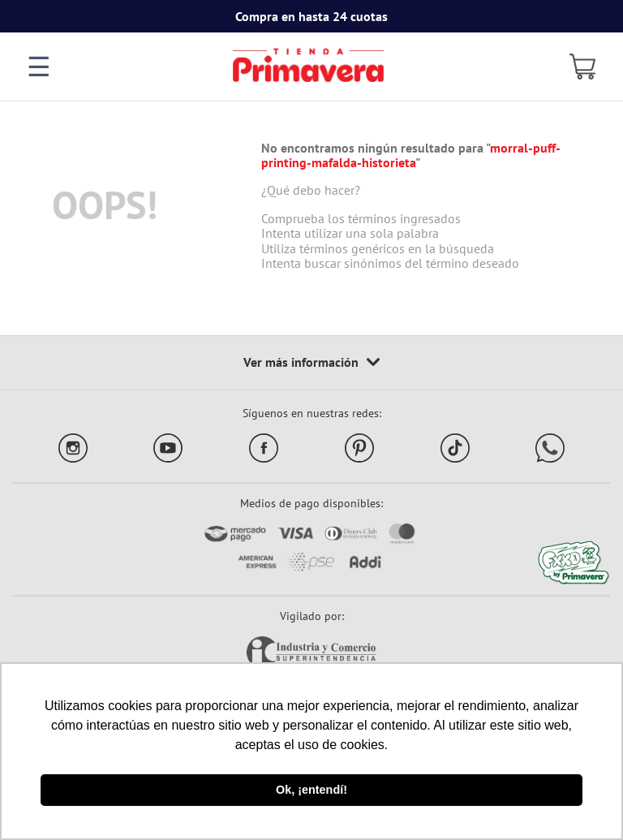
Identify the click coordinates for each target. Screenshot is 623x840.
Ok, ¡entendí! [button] (311, 790)
